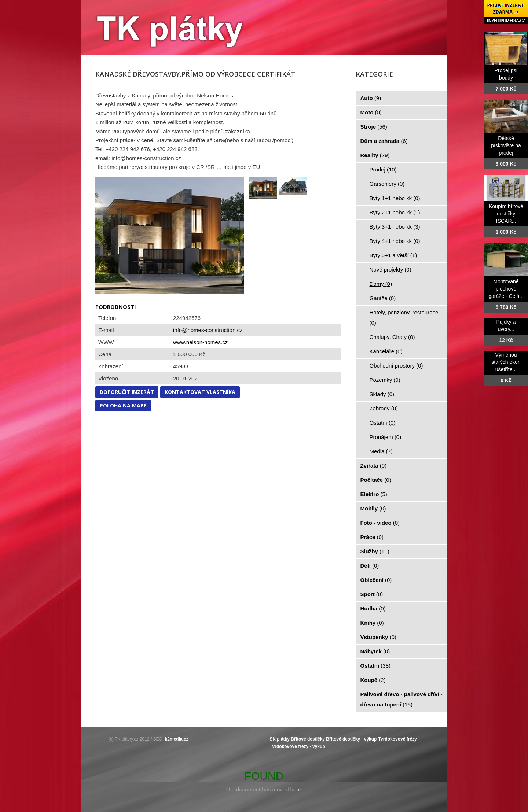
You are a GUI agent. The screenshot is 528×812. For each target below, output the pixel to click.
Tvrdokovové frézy (397, 739)
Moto (371, 112)
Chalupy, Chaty (392, 337)
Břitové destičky (308, 739)
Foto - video (380, 523)
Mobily (373, 508)
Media (381, 451)
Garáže (383, 298)
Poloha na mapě (123, 405)
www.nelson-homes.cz (200, 342)
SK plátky (280, 739)
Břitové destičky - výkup (351, 739)
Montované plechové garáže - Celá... (506, 289)
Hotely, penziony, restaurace (404, 318)
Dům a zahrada (384, 141)
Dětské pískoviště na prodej (506, 145)
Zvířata (374, 466)
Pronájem (386, 437)
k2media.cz (177, 739)
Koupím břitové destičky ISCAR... (506, 214)
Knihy (372, 623)
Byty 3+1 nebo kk (395, 227)
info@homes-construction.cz (208, 330)
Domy (381, 284)
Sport (372, 594)
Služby (375, 551)
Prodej (383, 169)
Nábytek (375, 651)
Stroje (374, 127)
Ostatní (383, 423)
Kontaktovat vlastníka (200, 392)
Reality (375, 155)
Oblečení (376, 580)
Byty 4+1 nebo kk (395, 241)
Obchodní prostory (396, 366)
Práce (372, 537)
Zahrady (384, 408)
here (296, 789)
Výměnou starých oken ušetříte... (506, 362)
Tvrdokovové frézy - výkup (297, 746)
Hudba (373, 608)
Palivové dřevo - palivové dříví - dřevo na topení (401, 699)
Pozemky (385, 380)
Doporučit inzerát (127, 392)
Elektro (374, 494)
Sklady (382, 394)
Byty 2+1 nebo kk (395, 212)
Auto (371, 98)
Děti (370, 566)
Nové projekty (390, 270)
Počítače (376, 480)
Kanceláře (386, 351)
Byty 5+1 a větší (393, 255)
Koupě (373, 680)
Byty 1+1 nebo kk (395, 198)
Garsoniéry (387, 184)
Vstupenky (378, 637)
